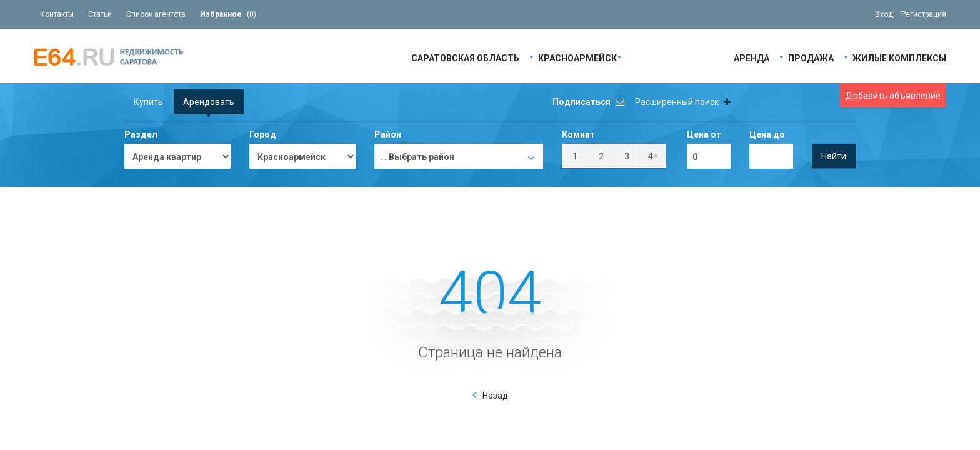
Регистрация (924, 14)
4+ (653, 156)
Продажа (811, 57)
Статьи (100, 14)
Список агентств (156, 14)
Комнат (578, 134)
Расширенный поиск (683, 102)
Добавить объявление (893, 96)
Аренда (752, 57)
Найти (834, 156)
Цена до (767, 134)
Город (263, 134)
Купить (148, 102)
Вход (884, 14)
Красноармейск (577, 57)
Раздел (141, 134)
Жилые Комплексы (899, 57)
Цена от (704, 134)
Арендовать (209, 102)
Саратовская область (465, 57)
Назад (495, 396)
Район (388, 134)
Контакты (57, 14)
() (228, 14)
